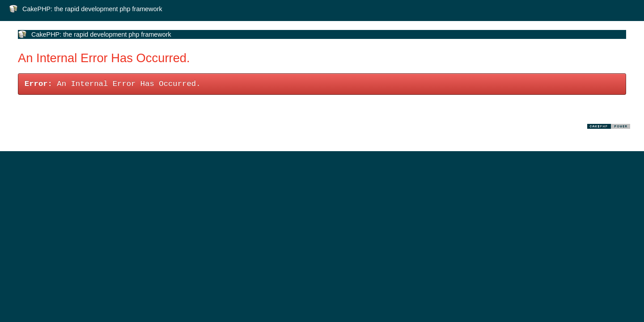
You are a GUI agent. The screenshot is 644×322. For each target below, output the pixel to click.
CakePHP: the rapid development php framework (92, 9)
